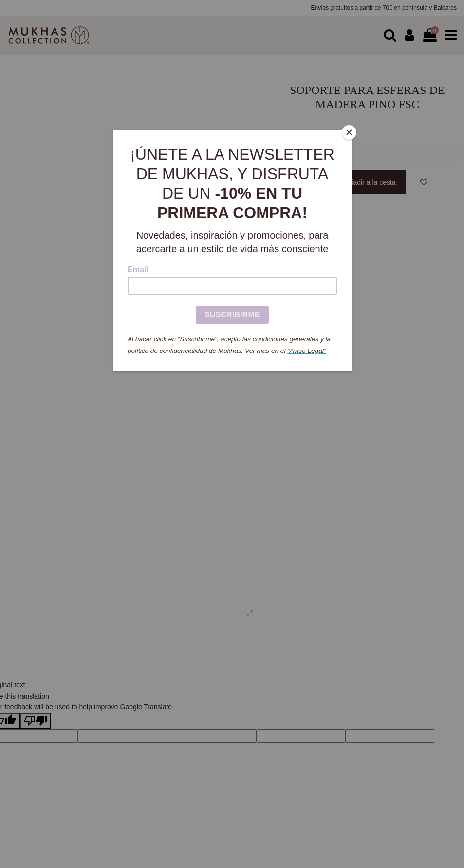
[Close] (349, 132)
